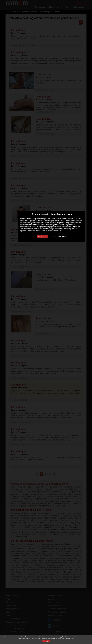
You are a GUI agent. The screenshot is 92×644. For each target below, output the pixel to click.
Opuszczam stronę (58, 237)
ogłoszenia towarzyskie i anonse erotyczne (59, 219)
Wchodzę (42, 237)
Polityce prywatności (67, 638)
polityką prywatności (67, 225)
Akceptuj (46, 641)
